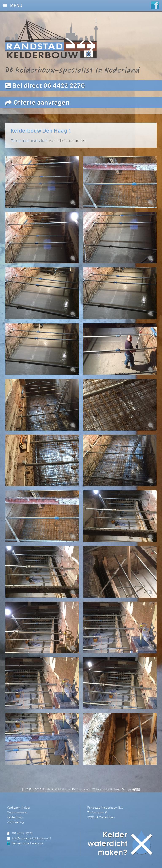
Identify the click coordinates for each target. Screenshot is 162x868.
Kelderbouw (15, 817)
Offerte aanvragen (37, 102)
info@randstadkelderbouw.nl (32, 838)
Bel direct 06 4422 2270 (45, 85)
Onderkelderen (17, 812)
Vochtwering (15, 822)
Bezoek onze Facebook (28, 843)
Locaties (84, 789)
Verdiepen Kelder (19, 807)
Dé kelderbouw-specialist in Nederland (73, 70)
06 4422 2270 (22, 833)
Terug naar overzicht (29, 141)
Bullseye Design (121, 789)
